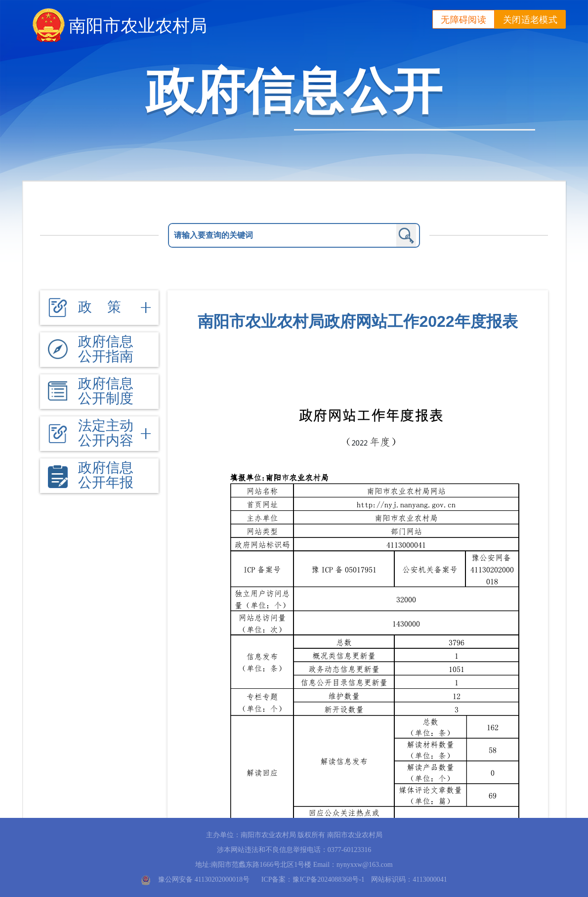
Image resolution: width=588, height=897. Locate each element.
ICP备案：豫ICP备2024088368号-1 (313, 879)
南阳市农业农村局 (138, 25)
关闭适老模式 (530, 20)
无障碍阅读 (463, 20)
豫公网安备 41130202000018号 (204, 879)
